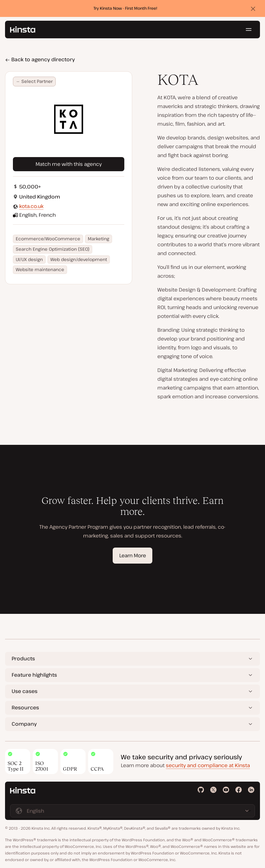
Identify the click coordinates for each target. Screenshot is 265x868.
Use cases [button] (25, 691)
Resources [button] (25, 707)
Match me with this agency (69, 164)
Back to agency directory (40, 59)
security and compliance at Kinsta (208, 765)
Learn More (133, 555)
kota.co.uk (31, 206)
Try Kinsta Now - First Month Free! (125, 8)
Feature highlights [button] (34, 675)
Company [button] (24, 724)
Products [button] (23, 658)
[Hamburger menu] (249, 30)
